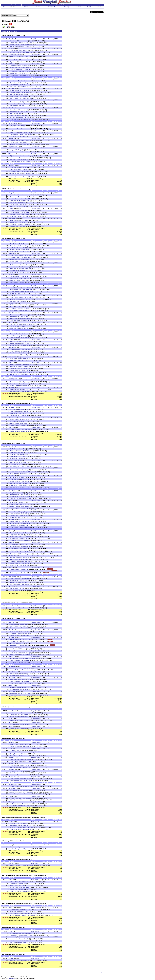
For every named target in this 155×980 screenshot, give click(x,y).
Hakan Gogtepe (25, 825)
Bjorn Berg (13, 56)
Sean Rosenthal (21, 87)
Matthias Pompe (15, 199)
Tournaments (52, 7)
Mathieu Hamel (25, 201)
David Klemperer (15, 127)
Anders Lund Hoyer (16, 537)
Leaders (78, 7)
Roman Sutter (24, 912)
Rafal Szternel (14, 891)
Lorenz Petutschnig (15, 913)
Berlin (10, 322)
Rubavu (11, 958)
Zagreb (11, 48)
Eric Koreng (22, 203)
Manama (11, 253)
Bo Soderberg (27, 537)
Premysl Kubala (14, 386)
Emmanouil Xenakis (16, 693)
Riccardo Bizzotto (25, 380)
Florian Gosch (14, 71)
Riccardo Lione (14, 75)
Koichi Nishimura (27, 52)
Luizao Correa (14, 104)
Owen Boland (14, 765)
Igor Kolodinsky (23, 336)
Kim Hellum (35, 845)
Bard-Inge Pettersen (24, 81)
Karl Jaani (13, 771)
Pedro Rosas (23, 244)
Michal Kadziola (14, 655)
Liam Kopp (13, 943)
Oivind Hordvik (14, 382)
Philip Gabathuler (15, 584)
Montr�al (11, 108)
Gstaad (11, 79)
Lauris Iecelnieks (15, 641)
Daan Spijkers (24, 790)
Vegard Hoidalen (24, 311)
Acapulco (11, 165)
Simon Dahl (13, 195)
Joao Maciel (14, 624)
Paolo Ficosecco (14, 728)
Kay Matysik (14, 203)
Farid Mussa (26, 636)
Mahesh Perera (15, 827)
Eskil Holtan (13, 806)
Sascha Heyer (25, 355)
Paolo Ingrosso (25, 713)
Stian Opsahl (35, 931)
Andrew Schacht (15, 68)
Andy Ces (13, 464)
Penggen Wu (13, 150)
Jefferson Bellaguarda (16, 781)
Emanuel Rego (14, 252)
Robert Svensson (23, 56)
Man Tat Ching (14, 823)
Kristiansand (12, 357)
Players (26, 7)
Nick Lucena (22, 649)
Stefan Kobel (14, 96)
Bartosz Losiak (23, 884)
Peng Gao (13, 750)
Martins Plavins (14, 292)
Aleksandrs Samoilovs (27, 292)
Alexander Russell (22, 943)
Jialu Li (12, 590)
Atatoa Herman (24, 941)
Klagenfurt (12, 138)
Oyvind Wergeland (23, 806)
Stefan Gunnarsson (24, 195)
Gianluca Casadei (15, 695)
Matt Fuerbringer (15, 391)
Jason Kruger (14, 319)
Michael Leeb (14, 886)
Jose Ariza (13, 687)
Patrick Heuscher (24, 96)
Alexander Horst (24, 265)
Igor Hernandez (27, 290)
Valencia (11, 427)
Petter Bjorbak (14, 744)
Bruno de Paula (14, 390)
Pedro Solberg (24, 321)
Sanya (10, 586)
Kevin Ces (13, 116)
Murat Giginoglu (14, 825)
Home (4, 7)
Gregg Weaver (25, 579)
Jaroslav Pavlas (25, 386)
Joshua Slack (25, 68)
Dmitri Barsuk (23, 50)
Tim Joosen (22, 197)
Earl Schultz (25, 939)
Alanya (11, 193)
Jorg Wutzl (22, 886)
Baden (10, 719)
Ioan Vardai (13, 882)
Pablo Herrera (14, 226)
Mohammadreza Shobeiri (26, 935)
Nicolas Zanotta (27, 804)
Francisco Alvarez (15, 66)
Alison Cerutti (24, 167)
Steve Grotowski (15, 579)
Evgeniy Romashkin (28, 865)
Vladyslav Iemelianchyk (28, 915)
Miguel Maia (13, 62)
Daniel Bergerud (36, 908)
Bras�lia (11, 622)
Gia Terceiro (28, 255)
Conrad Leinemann (26, 60)
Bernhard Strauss (25, 71)
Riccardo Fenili (25, 85)
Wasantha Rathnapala (27, 827)
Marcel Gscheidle (15, 214)
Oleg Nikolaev (24, 423)
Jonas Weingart (25, 674)
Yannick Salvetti (24, 581)
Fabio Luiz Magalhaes (26, 43)
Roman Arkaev (14, 50)
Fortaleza (11, 388)
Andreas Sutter (14, 912)
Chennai (11, 822)
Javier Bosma (14, 220)
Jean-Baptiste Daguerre (17, 658)
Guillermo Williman (16, 804)
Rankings (67, 7)
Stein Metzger (14, 474)
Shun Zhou (18, 114)
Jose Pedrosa (14, 244)
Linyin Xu (21, 150)
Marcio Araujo (14, 43)
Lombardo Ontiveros (16, 173)
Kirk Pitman (13, 41)
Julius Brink (27, 69)
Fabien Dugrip (21, 116)
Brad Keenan (13, 649)
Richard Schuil (27, 177)
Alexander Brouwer (26, 760)
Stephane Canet (15, 201)
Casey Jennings (25, 391)
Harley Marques (14, 119)
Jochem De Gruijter (24, 156)
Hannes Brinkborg (22, 359)
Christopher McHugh (25, 653)
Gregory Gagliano (24, 345)
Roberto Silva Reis (25, 910)
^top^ (103, 973)
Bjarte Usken (35, 822)
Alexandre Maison (31, 658)
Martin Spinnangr (25, 720)
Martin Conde (25, 47)
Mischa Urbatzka (26, 199)
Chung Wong (24, 823)
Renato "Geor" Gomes (16, 255)
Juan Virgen (25, 544)
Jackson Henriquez (16, 290)
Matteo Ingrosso (15, 713)
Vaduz (10, 908)
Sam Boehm (14, 653)
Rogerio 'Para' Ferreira (17, 135)
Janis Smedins (24, 773)
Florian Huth (14, 715)
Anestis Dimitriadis (15, 798)
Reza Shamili (14, 935)
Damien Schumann (25, 765)
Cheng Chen (14, 668)
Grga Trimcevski (24, 278)
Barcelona (11, 476)
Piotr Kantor (13, 884)
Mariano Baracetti (15, 47)
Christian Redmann (15, 670)
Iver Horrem (13, 81)
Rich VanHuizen (27, 288)
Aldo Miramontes (15, 544)
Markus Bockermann (16, 767)
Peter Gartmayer (26, 140)
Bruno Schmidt (23, 624)
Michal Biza (13, 361)
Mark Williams (23, 474)
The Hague (12, 218)
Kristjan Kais (14, 73)
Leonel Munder (26, 257)
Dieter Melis (13, 197)
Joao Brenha (22, 62)
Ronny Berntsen (15, 754)
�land (10, 363)
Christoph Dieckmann (16, 69)
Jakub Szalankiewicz (26, 655)
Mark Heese (24, 175)
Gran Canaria (12, 606)
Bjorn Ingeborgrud (25, 382)
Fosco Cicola (14, 110)
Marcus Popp (14, 756)
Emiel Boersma (14, 102)
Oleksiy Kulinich (28, 558)
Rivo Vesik (22, 73)
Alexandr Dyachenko (16, 558)
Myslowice (12, 752)
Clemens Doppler (15, 140)
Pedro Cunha (14, 458)
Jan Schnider (25, 214)
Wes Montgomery (24, 319)
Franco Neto (22, 458)
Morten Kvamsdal (25, 744)
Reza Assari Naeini (15, 829)
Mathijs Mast (24, 102)
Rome (10, 748)
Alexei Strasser (14, 674)
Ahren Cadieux (14, 60)
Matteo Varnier (24, 75)
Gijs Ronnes (14, 156)
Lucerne (11, 209)
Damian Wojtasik (24, 891)
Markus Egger (23, 58)
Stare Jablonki (13, 146)
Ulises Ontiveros (28, 173)
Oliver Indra (13, 411)
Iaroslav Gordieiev (15, 915)
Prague (11, 763)
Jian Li (12, 114)
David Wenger (23, 211)
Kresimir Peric (14, 278)
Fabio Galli (24, 728)
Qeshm (11, 931)
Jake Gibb (13, 87)
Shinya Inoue (27, 849)
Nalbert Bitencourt (24, 104)
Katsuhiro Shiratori (15, 52)
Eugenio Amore (14, 45)
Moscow (11, 417)
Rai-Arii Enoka (14, 941)
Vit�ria (11, 154)
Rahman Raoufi (27, 829)
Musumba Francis (15, 960)
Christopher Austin (15, 939)
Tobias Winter (26, 913)
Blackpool (11, 726)
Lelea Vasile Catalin (24, 882)
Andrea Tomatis (24, 45)
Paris (10, 131)
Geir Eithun (24, 754)
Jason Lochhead (23, 41)
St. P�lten (12, 407)
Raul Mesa (22, 226)
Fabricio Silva (14, 910)
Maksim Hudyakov (15, 865)
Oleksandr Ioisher (25, 800)
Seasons (37, 7)
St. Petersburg (13, 123)
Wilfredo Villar (26, 66)
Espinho (11, 64)
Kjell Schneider (26, 127)
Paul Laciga (22, 342)
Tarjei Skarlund (36, 39)
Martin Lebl (21, 361)
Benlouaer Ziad (26, 933)
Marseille (11, 100)
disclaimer (12, 979)
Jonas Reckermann (15, 324)
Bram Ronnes (24, 328)
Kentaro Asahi (14, 527)
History (99, 7)
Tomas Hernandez (15, 169)
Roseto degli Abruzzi (15, 54)
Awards (89, 7)
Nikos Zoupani (27, 693)
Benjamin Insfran (25, 119)
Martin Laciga (14, 58)
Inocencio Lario (24, 220)
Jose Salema (25, 481)
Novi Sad (11, 863)
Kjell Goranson (14, 311)
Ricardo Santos (24, 252)
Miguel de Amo (22, 687)
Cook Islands (12, 937)
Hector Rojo (25, 169)
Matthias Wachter (23, 411)
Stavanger (11, 89)
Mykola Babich (14, 423)
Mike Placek (21, 889)
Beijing (10, 567)
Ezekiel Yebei (25, 960)
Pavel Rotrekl (21, 628)
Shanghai (11, 39)
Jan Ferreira (28, 135)
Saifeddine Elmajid (15, 933)
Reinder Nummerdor (16, 177)
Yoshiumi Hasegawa (16, 849)
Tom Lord (22, 588)
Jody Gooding (14, 588)
